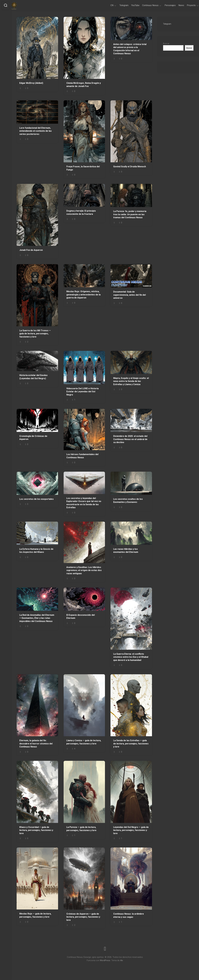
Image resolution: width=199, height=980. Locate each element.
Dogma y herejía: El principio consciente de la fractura (81, 212)
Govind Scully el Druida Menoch (130, 167)
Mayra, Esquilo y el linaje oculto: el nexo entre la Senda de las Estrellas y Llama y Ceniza (131, 381)
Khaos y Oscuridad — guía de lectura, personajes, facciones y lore (36, 830)
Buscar (166, 43)
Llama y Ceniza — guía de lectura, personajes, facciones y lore (84, 742)
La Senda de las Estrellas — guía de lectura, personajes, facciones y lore (131, 744)
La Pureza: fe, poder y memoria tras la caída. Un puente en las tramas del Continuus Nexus (130, 214)
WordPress (105, 960)
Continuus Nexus (145, 5)
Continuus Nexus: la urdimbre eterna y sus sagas (129, 915)
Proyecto (186, 5)
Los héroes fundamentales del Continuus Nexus (82, 456)
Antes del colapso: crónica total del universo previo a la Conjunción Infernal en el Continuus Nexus (130, 49)
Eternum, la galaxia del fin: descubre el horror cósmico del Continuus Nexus (36, 744)
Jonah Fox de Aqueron (31, 250)
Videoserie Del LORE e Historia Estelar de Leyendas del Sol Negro (82, 392)
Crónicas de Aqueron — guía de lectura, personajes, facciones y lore (83, 917)
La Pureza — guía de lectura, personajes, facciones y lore (81, 829)
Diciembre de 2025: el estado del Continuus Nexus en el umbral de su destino (130, 439)
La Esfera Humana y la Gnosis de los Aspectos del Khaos (36, 551)
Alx (121, 960)
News (176, 5)
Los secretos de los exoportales (37, 499)
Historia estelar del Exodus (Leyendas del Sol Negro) (33, 377)
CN (106, 5)
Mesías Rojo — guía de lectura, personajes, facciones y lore (35, 915)
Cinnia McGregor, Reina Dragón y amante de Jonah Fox (84, 85)
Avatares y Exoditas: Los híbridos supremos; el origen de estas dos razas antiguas (84, 570)
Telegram (118, 5)
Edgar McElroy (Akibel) (31, 83)
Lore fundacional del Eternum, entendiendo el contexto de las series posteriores (36, 131)
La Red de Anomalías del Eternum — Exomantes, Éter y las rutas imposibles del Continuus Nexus (37, 618)
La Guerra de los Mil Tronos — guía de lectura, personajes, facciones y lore (35, 334)
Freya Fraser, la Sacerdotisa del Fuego (83, 168)
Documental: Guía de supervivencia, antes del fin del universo (130, 295)
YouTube (130, 5)
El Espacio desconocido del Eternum (81, 617)
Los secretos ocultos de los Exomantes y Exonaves (128, 501)
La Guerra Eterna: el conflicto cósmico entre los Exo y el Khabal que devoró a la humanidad (131, 657)
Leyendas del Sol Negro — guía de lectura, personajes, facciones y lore (131, 830)
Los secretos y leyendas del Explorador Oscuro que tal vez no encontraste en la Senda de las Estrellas (84, 503)
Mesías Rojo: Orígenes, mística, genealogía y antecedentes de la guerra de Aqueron (83, 295)
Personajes (165, 5)
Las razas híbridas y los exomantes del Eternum (126, 551)
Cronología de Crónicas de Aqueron (33, 438)
